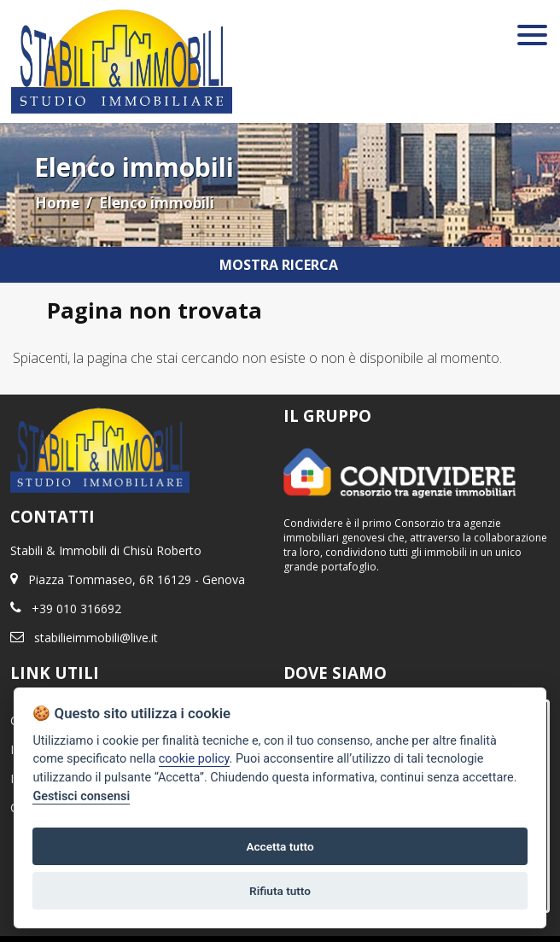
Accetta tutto (280, 846)
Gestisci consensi (81, 796)
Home (57, 203)
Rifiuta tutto (280, 891)
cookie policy (194, 759)
